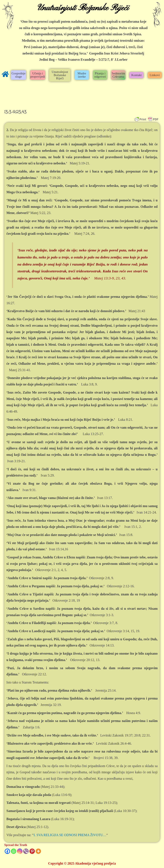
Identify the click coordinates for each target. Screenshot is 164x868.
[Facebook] (7, 851)
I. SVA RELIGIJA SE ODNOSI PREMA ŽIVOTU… (70, 835)
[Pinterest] (32, 851)
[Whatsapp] (14, 851)
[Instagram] (20, 851)
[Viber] (26, 851)
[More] (38, 851)
